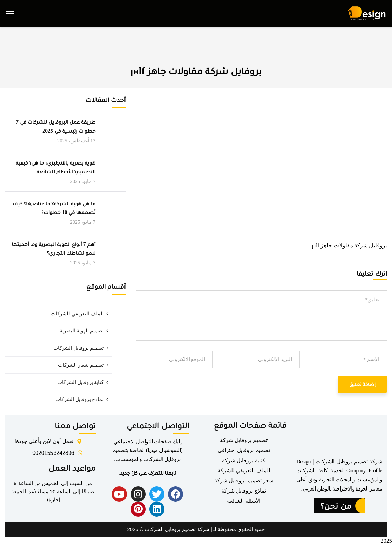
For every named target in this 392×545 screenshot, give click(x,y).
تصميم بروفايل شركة (244, 440)
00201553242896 (53, 453)
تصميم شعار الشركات (81, 365)
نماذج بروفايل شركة (244, 491)
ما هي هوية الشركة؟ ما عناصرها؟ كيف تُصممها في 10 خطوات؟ (54, 208)
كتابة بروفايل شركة (244, 460)
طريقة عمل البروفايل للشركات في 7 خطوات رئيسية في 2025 (56, 126)
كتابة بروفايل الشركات (81, 382)
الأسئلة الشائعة (244, 501)
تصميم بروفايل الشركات (79, 348)
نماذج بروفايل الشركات (80, 399)
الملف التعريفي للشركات (77, 314)
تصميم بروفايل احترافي (244, 450)
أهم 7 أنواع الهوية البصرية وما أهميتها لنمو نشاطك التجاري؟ (54, 248)
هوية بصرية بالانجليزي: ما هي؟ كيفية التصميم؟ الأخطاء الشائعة (56, 167)
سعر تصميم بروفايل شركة (244, 481)
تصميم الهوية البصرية (82, 331)
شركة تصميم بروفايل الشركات (177, 529)
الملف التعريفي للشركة (244, 470)
